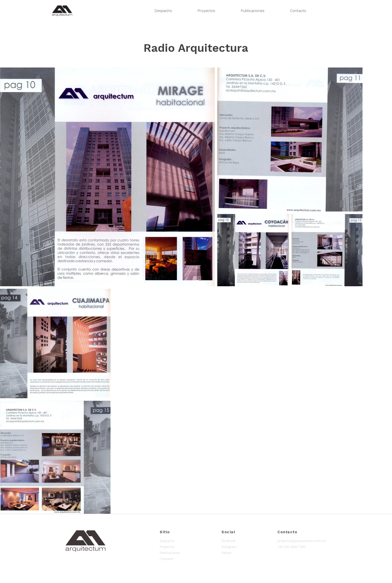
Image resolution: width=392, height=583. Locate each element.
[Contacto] (177, 559)
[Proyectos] (177, 547)
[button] (291, 547)
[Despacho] (177, 541)
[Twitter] (239, 553)
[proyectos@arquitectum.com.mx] (302, 541)
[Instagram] (239, 547)
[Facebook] (239, 541)
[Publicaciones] (177, 553)
